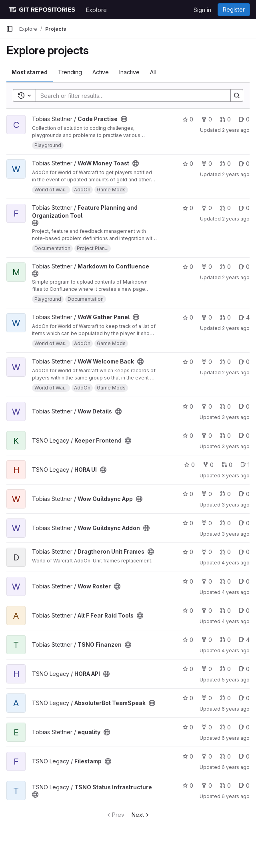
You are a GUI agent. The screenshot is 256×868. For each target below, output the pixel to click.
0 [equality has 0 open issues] (244, 727)
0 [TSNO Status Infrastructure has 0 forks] (207, 786)
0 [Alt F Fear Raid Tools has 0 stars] (188, 611)
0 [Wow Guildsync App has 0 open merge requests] (225, 494)
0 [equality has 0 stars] (188, 727)
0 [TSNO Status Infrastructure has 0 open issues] (244, 786)
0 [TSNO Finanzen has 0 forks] (207, 640)
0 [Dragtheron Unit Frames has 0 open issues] (244, 552)
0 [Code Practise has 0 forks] (207, 119)
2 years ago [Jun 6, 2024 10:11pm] (236, 219)
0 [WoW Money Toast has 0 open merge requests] (225, 164)
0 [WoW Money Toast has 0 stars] (188, 164)
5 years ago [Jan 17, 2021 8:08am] (236, 680)
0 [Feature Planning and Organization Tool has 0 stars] (188, 208)
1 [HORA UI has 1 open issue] (245, 465)
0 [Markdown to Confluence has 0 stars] (188, 267)
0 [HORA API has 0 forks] (207, 669)
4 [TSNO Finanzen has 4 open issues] (244, 640)
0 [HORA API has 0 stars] (188, 669)
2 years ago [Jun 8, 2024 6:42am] (236, 174)
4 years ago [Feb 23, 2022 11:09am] (236, 621)
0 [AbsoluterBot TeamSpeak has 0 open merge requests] (225, 698)
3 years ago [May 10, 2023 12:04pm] (236, 417)
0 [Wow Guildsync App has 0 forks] (207, 494)
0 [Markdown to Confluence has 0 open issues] (244, 267)
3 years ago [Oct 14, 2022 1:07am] (236, 505)
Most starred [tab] (30, 72)
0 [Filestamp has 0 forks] (207, 756)
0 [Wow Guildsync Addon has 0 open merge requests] (225, 523)
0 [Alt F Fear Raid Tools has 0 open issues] (244, 611)
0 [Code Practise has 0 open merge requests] (225, 119)
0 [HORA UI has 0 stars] (189, 465)
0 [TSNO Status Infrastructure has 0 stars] (188, 786)
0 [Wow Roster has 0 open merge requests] (225, 581)
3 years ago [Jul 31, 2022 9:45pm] (236, 534)
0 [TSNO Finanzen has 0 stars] (188, 640)
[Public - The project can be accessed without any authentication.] (124, 119)
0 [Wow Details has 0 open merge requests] (225, 406)
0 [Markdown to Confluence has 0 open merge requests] (225, 267)
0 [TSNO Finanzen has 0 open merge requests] (225, 640)
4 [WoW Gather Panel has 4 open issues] (244, 317)
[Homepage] (42, 10)
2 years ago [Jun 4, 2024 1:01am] (236, 277)
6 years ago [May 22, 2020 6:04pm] (236, 738)
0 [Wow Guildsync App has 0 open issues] (244, 494)
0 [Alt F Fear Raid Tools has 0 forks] (207, 611)
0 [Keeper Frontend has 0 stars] (188, 436)
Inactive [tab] (129, 72)
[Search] (129, 95)
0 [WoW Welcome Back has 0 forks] (207, 362)
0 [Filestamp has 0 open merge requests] (225, 756)
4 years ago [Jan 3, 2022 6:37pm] (236, 651)
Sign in (202, 10)
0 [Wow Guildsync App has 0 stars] (188, 494)
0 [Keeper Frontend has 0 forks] (207, 436)
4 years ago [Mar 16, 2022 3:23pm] (236, 592)
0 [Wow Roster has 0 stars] (188, 581)
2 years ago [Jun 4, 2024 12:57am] (236, 328)
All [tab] (153, 72)
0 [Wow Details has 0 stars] (188, 406)
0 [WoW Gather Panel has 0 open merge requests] (225, 317)
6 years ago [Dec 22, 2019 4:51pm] (236, 796)
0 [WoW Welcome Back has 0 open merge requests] (225, 362)
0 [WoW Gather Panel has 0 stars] (188, 317)
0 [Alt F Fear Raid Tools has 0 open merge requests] (225, 611)
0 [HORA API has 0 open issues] (244, 669)
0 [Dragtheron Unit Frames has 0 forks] (207, 552)
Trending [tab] (70, 72)
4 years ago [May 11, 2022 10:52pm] (236, 563)
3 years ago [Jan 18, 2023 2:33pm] (236, 446)
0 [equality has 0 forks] (207, 727)
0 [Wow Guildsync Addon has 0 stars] (188, 523)
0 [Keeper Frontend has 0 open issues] (244, 436)
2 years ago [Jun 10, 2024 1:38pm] (236, 130)
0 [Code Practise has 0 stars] (188, 119)
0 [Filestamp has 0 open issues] (244, 756)
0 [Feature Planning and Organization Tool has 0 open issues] (244, 208)
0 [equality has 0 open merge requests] (225, 727)
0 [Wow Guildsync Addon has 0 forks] (207, 523)
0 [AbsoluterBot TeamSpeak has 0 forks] (207, 698)
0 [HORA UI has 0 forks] (208, 465)
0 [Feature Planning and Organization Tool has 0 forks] (207, 208)
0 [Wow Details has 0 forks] (207, 406)
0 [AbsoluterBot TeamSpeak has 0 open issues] (244, 698)
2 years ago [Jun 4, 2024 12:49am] (236, 372)
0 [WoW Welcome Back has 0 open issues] (244, 362)
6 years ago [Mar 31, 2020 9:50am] (236, 767)
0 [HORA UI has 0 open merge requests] (227, 465)
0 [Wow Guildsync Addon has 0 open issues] (244, 523)
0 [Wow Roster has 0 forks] (207, 581)
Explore (96, 10)
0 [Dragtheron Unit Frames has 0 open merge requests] (225, 552)
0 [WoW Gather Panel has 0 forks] (207, 317)
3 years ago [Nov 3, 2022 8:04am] (236, 476)
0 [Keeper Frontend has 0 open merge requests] (225, 436)
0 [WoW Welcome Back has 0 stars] (188, 362)
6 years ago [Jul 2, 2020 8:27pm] (236, 709)
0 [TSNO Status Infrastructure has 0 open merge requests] (225, 786)
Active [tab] (101, 72)
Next (141, 815)
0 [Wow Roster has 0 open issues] (244, 581)
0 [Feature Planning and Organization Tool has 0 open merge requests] (225, 208)
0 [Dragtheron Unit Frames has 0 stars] (188, 552)
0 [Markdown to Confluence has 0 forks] (207, 267)
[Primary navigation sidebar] (10, 29)
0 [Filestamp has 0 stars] (188, 756)
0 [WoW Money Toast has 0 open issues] (244, 164)
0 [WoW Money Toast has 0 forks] (207, 164)
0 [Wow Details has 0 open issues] (244, 406)
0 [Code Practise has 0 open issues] (244, 119)
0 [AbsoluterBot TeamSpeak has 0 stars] (188, 698)
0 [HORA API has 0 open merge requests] (225, 669)
